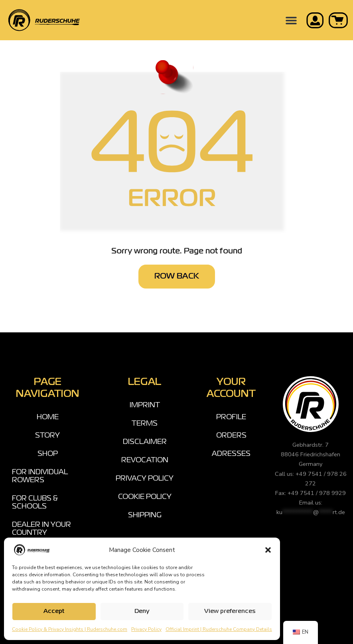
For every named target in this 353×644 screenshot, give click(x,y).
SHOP (48, 454)
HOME (48, 417)
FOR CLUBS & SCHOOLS (35, 503)
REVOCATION (145, 460)
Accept (54, 611)
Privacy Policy (146, 629)
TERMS (145, 424)
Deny (142, 611)
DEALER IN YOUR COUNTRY (41, 529)
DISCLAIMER (145, 442)
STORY (47, 436)
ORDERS (231, 436)
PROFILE (231, 417)
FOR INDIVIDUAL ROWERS (40, 476)
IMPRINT (145, 405)
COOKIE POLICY (145, 497)
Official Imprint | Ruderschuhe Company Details (219, 629)
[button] (268, 550)
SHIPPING (145, 515)
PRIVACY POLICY (145, 479)
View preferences (230, 611)
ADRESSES (231, 454)
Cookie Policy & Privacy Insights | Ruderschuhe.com (70, 629)
